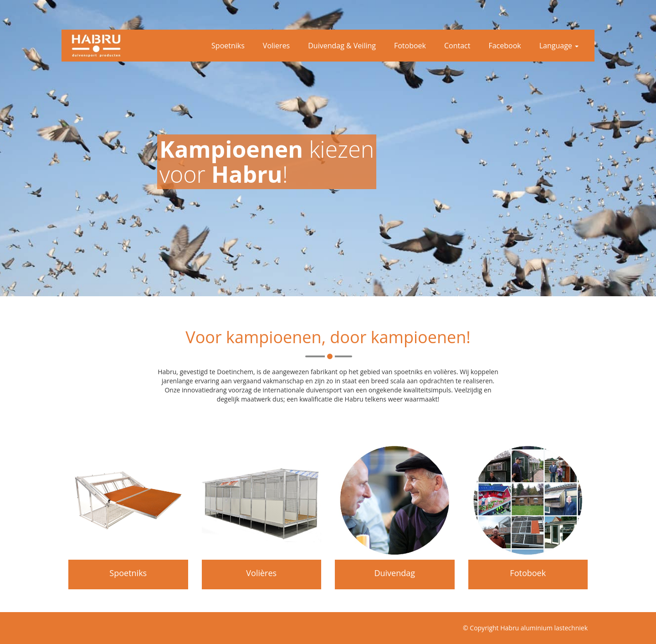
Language (559, 46)
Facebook (505, 46)
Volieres (276, 46)
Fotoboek (410, 46)
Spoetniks (228, 46)
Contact (457, 46)
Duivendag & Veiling (342, 46)
